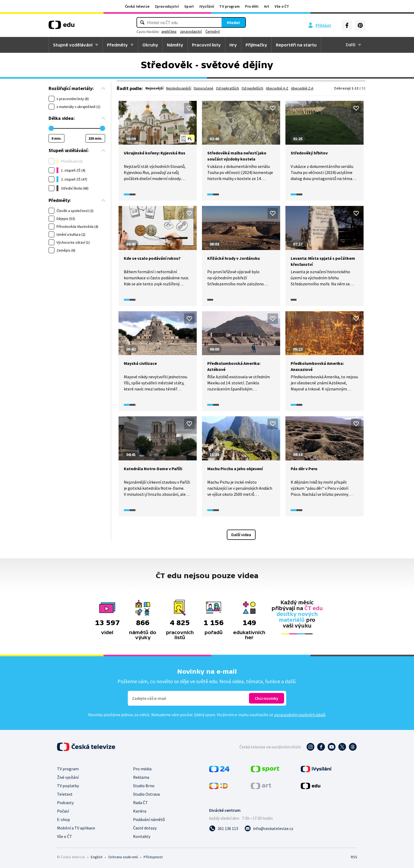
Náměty (175, 45)
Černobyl (213, 31)
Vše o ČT (282, 6)
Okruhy (150, 45)
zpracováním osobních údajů (300, 715)
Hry (233, 45)
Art (267, 6)
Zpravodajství (167, 6)
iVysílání (207, 6)
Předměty (117, 45)
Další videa (241, 535)
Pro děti (252, 6)
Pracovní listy (206, 45)
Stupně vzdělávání (73, 45)
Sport (189, 6)
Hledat (233, 22)
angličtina (169, 31)
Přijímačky (256, 45)
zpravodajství (191, 31)
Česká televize (137, 6)
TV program (230, 6)
